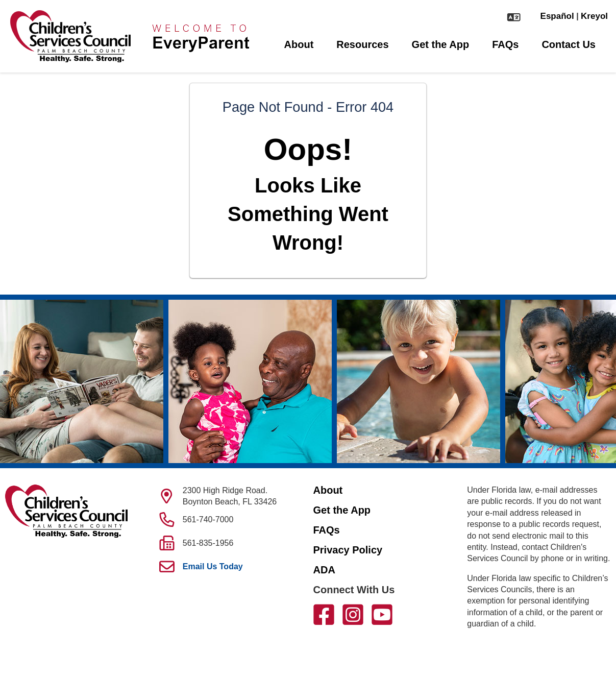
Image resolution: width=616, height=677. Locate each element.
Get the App (441, 44)
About (299, 44)
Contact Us (569, 44)
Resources (362, 44)
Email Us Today (213, 566)
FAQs (505, 44)
